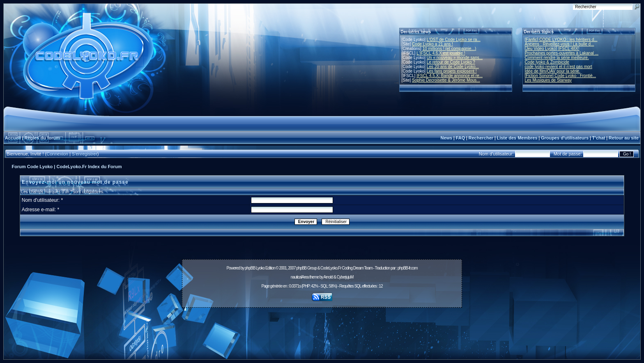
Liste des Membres (517, 138)
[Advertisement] (322, 329)
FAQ (461, 138)
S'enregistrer (85, 154)
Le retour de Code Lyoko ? (451, 62)
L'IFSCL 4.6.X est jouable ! (441, 53)
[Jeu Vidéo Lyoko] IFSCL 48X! (552, 49)
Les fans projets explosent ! (452, 71)
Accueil (13, 138)
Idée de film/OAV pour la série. (553, 71)
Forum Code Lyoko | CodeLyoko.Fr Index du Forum (67, 167)
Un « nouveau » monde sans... (455, 58)
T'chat (599, 138)
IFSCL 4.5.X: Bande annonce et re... (450, 76)
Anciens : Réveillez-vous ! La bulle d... (560, 44)
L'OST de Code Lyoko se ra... (454, 40)
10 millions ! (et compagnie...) (450, 49)
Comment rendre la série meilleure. (557, 58)
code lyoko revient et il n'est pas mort (559, 67)
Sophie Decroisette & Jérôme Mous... (446, 80)
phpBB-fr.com (408, 268)
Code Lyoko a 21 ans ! (432, 44)
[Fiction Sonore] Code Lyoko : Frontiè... (561, 76)
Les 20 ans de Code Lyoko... (453, 67)
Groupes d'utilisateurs (565, 138)
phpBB (250, 268)
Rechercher (481, 138)
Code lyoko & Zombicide (547, 62)
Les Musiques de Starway (549, 80)
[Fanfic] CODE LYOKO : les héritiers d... (561, 40)
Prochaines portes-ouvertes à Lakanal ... (562, 53)
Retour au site (624, 138)
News (446, 138)
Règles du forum (42, 138)
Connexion (57, 154)
